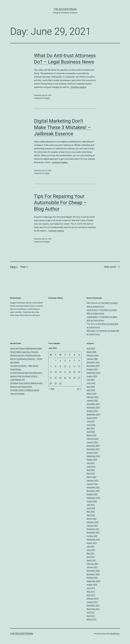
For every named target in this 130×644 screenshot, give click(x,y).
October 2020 (92, 578)
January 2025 (92, 400)
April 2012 (91, 616)
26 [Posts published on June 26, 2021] (74, 378)
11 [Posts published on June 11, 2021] (70, 366)
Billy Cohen (91, 331)
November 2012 (93, 609)
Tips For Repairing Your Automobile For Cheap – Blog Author (60, 203)
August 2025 (92, 376)
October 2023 (92, 453)
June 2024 (91, 425)
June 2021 (91, 550)
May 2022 (91, 512)
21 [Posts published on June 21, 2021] (51, 378)
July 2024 (91, 421)
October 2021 (92, 536)
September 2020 (93, 581)
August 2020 (92, 585)
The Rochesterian (65, 9)
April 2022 (91, 515)
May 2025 (91, 387)
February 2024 (92, 439)
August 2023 (92, 460)
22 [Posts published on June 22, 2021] (56, 378)
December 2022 (93, 487)
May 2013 (91, 592)
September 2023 (93, 456)
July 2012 (91, 612)
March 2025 (92, 394)
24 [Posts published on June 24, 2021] (65, 378)
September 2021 (93, 539)
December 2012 (93, 605)
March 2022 (92, 519)
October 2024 (92, 411)
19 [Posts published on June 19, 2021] (74, 372)
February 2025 (92, 397)
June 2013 (91, 588)
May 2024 (91, 428)
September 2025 (93, 373)
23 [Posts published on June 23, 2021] (60, 378)
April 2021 (91, 557)
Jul (79, 389)
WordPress (115, 634)
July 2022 (91, 505)
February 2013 (92, 599)
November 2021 (93, 532)
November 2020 (93, 574)
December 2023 (93, 446)
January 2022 (92, 526)
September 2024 (93, 414)
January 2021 (92, 567)
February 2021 (92, 564)
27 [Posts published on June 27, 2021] (79, 378)
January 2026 (92, 359)
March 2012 (92, 619)
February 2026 (92, 355)
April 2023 (91, 473)
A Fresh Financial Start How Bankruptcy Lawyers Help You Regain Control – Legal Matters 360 (26, 376)
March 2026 (92, 352)
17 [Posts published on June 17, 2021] (65, 372)
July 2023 (91, 463)
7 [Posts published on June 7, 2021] (51, 366)
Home (47, 98)
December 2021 (93, 529)
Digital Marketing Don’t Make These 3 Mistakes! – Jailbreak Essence (62, 127)
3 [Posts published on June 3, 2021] (65, 361)
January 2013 (92, 602)
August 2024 (92, 418)
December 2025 (93, 362)
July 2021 (91, 546)
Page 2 (24, 267)
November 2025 (93, 366)
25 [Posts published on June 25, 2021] (70, 378)
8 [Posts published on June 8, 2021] (56, 366)
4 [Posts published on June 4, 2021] (70, 361)
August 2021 (92, 543)
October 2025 (92, 369)
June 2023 (91, 467)
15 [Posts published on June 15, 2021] (56, 372)
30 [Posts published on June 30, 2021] (60, 383)
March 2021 (92, 560)
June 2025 (91, 383)
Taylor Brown (92, 310)
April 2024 (91, 432)
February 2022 (92, 522)
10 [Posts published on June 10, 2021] (65, 366)
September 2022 (93, 498)
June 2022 (91, 508)
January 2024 (92, 442)
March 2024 (92, 435)
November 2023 (93, 449)
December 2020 (93, 571)
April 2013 (91, 595)
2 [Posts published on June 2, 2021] (60, 361)
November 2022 (93, 491)
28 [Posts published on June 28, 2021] (51, 383)
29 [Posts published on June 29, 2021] (56, 383)
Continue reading (78, 87)
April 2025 (91, 390)
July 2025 (91, 380)
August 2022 (92, 501)
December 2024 (93, 404)
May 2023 (91, 470)
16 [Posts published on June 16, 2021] (60, 372)
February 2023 (92, 480)
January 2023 (92, 484)
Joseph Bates (92, 317)
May (51, 389)
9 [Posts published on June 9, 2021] (60, 366)
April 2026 (91, 348)
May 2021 (91, 553)
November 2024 (93, 408)
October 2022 (92, 494)
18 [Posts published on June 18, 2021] (70, 372)
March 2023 (92, 477)
